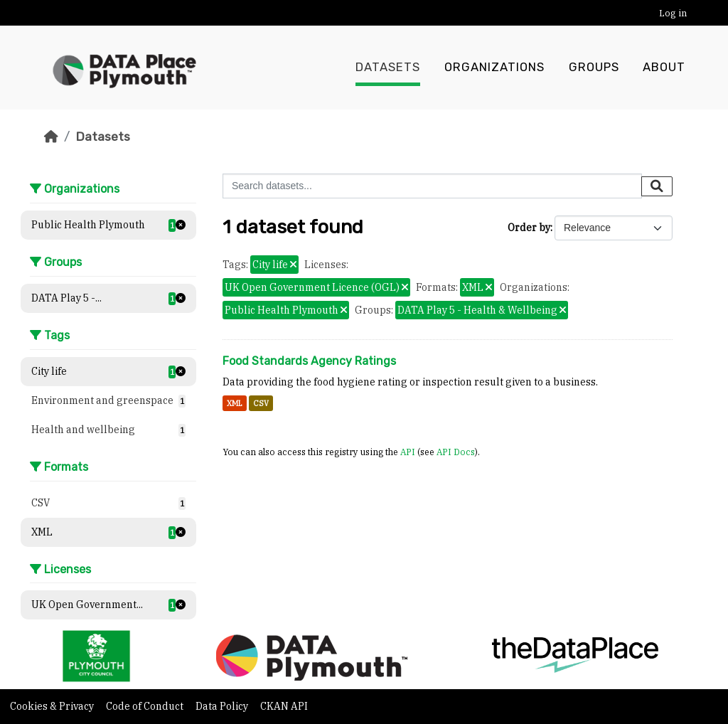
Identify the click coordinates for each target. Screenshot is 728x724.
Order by (529, 228)
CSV (261, 403)
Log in (673, 13)
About (664, 68)
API (408, 452)
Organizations (494, 68)
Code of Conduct (146, 706)
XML (235, 403)
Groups (594, 68)
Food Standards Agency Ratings (309, 361)
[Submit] (657, 186)
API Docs (456, 452)
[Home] (51, 137)
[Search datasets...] (432, 186)
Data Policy (223, 706)
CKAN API (284, 706)
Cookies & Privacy (53, 706)
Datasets (388, 68)
